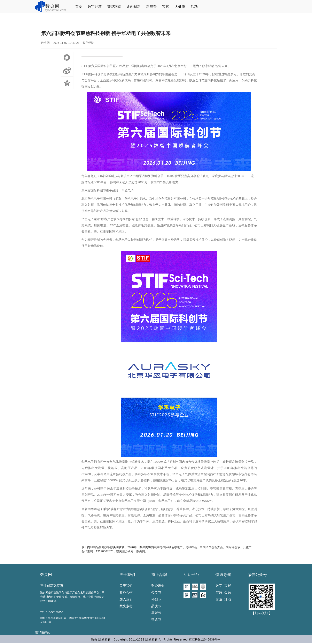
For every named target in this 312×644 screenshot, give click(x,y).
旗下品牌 (159, 575)
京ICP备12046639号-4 (205, 639)
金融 (228, 592)
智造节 (156, 619)
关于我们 (127, 575)
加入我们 (126, 599)
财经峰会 (158, 586)
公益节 (156, 592)
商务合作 (126, 592)
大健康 (180, 7)
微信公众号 (257, 575)
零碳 (166, 7)
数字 (219, 586)
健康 (219, 592)
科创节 (156, 599)
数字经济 (95, 7)
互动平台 (191, 575)
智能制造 (114, 7)
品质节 (156, 606)
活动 (194, 7)
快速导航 (223, 575)
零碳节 (156, 613)
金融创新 (134, 7)
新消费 (151, 7)
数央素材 (126, 606)
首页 (79, 7)
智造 (219, 599)
